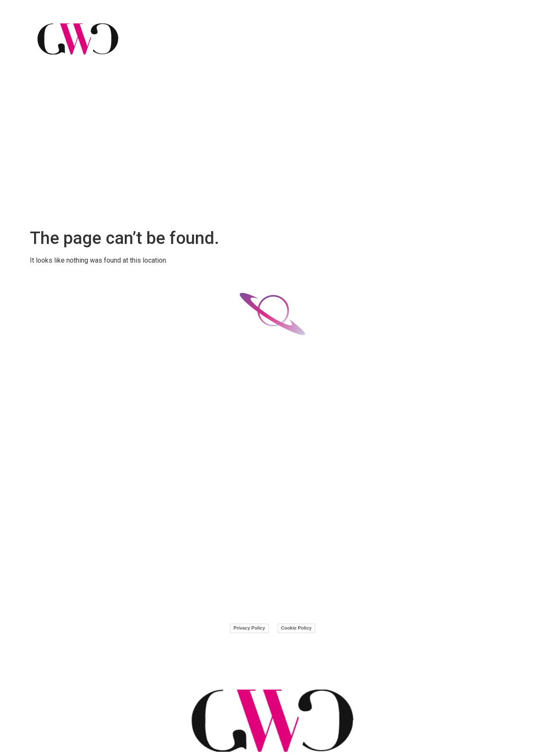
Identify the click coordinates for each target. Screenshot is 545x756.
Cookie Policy (296, 628)
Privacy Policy (249, 628)
